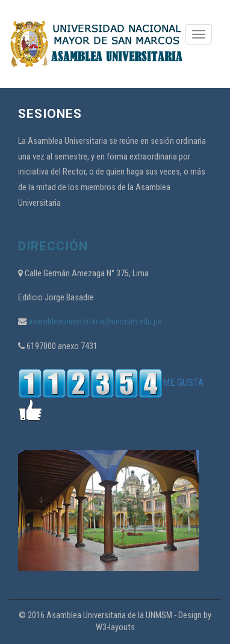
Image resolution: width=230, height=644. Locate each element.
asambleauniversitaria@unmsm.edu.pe (94, 322)
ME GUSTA (111, 382)
